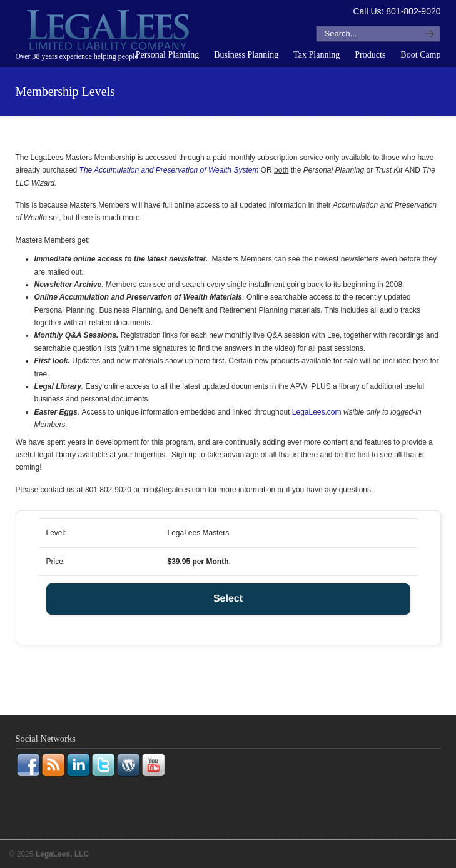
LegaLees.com (317, 412)
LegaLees (109, 32)
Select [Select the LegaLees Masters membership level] (228, 599)
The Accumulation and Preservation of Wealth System (169, 170)
